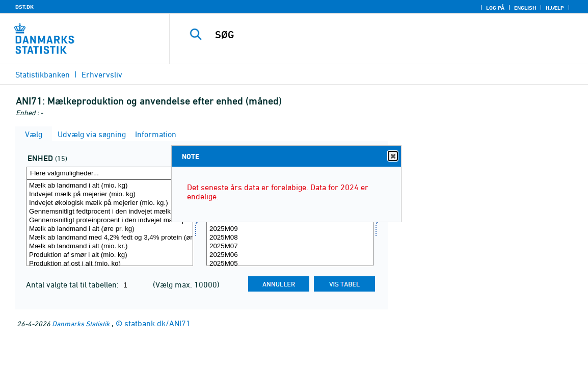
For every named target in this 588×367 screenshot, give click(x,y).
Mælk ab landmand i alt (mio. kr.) (110, 246)
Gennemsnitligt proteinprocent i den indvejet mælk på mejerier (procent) (110, 220)
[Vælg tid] (290, 223)
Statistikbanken (43, 74)
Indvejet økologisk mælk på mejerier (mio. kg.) (110, 203)
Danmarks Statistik (81, 323)
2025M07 (290, 246)
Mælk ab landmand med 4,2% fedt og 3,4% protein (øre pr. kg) (110, 238)
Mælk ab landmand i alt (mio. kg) (110, 186)
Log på (495, 8)
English (525, 8)
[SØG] (376, 35)
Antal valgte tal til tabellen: (73, 284)
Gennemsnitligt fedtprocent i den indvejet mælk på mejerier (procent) (110, 212)
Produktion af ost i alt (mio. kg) (110, 264)
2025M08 (290, 238)
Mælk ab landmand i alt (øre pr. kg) (110, 229)
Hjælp (555, 8)
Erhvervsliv (102, 74)
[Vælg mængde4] (110, 223)
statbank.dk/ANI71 (157, 323)
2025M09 (290, 229)
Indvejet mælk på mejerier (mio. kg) (110, 194)
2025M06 (290, 255)
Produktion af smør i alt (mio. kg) (110, 255)
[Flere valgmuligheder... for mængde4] (110, 173)
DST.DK (24, 7)
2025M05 (290, 264)
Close (392, 156)
